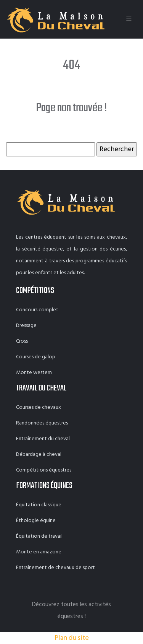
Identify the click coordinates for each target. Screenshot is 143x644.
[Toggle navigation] (129, 19)
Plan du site (72, 638)
